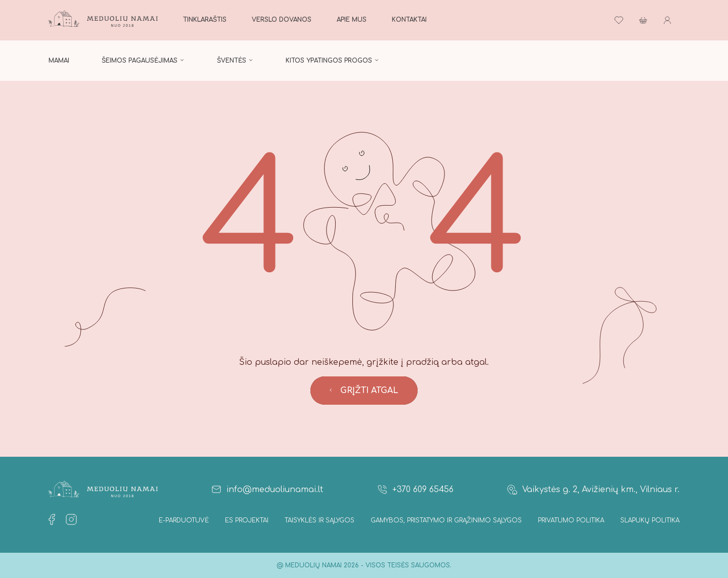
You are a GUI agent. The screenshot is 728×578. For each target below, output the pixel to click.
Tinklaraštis (205, 20)
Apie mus (352, 20)
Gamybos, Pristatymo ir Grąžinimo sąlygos (446, 520)
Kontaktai (409, 20)
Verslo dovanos (282, 20)
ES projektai (247, 520)
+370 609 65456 (415, 490)
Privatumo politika (571, 520)
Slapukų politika (650, 520)
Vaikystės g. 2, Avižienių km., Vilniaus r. (593, 490)
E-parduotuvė (184, 520)
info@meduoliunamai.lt (267, 490)
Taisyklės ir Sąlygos (320, 520)
